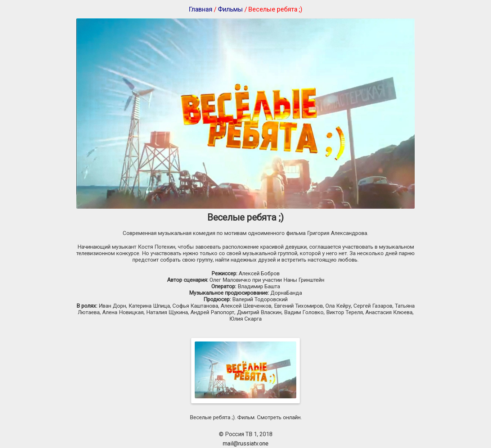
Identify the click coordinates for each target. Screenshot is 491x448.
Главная (201, 9)
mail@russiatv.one (246, 444)
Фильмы (230, 9)
